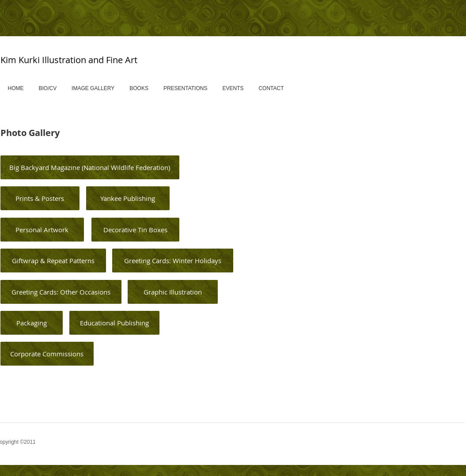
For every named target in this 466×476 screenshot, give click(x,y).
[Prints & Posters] (40, 198)
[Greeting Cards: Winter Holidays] (173, 261)
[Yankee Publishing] (128, 198)
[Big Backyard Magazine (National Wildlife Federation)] (90, 167)
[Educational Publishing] (114, 323)
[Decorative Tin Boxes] (135, 230)
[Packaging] (32, 323)
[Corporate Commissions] (47, 354)
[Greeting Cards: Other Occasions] (61, 292)
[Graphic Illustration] (173, 292)
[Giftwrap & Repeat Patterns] (53, 261)
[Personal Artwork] (42, 230)
